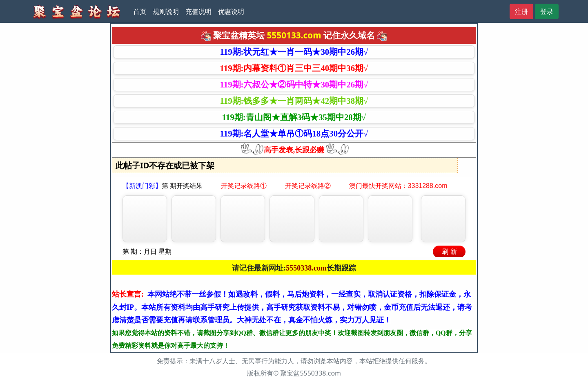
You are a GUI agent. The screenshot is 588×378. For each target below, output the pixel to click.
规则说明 (166, 11)
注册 (521, 11)
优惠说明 (231, 11)
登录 (547, 11)
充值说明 (198, 11)
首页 (140, 11)
